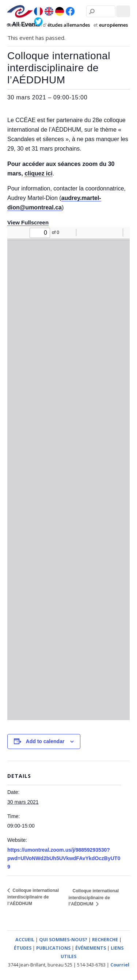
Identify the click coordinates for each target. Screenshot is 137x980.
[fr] (38, 12)
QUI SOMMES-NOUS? (63, 940)
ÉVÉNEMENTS (91, 948)
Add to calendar (45, 741)
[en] (49, 12)
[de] (60, 12)
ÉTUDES (23, 948)
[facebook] (70, 12)
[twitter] (38, 22)
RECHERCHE (105, 940)
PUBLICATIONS (53, 948)
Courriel (120, 965)
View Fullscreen (28, 222)
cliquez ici (38, 173)
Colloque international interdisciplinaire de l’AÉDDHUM (33, 897)
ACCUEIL (25, 940)
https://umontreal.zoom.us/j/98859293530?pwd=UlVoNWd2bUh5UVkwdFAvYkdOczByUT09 (64, 858)
